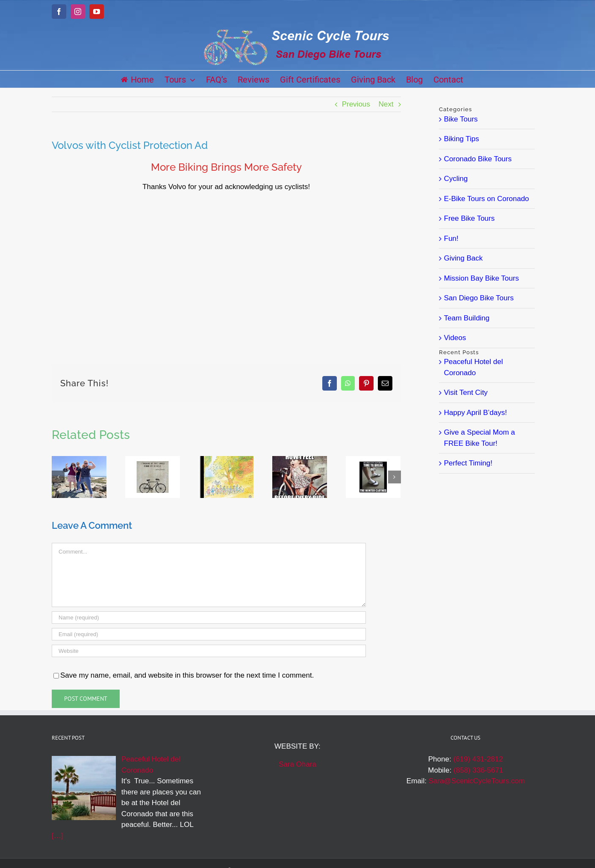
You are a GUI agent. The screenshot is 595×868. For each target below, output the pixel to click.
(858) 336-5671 (478, 770)
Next (386, 104)
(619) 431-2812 (478, 759)
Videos (455, 338)
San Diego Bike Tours (479, 298)
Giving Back (464, 258)
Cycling (456, 179)
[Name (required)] (209, 618)
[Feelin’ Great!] (300, 460)
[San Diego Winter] (373, 460)
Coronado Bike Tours (478, 159)
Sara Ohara (297, 764)
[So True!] (153, 460)
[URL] (209, 651)
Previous (356, 104)
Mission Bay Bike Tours (482, 278)
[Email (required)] (209, 634)
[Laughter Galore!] (79, 460)
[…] (57, 836)
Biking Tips (462, 139)
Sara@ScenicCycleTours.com (477, 781)
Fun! (451, 238)
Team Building (467, 318)
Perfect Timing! (468, 463)
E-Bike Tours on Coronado (487, 199)
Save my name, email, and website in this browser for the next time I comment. (187, 675)
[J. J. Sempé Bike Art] (226, 460)
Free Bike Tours (470, 218)
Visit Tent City (466, 393)
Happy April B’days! (476, 413)
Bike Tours (461, 119)
